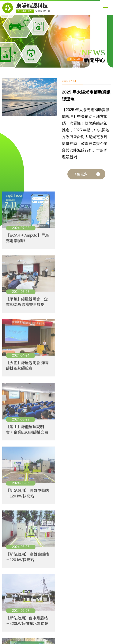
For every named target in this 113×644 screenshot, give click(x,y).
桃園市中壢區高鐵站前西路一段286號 (75, 585)
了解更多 (80, 174)
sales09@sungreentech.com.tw (70, 596)
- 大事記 (11, 580)
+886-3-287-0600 (76, 591)
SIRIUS (95, 609)
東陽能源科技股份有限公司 (76, 551)
